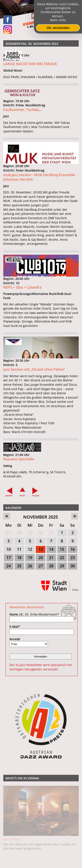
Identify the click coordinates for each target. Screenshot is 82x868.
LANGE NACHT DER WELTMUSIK (30, 64)
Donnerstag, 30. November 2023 (32, 44)
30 (41, 533)
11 (19, 549)
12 (30, 549)
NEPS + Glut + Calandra (22, 289)
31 (51, 533)
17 (9, 558)
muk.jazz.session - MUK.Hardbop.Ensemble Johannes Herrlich (39, 179)
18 (19, 558)
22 (62, 558)
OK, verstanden (58, 28)
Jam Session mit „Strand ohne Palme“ (34, 371)
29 (30, 533)
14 (51, 549)
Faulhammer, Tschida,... (23, 110)
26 (30, 566)
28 (19, 533)
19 (30, 558)
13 (41, 549)
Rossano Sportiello (19, 461)
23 (73, 558)
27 (9, 533)
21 (51, 558)
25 (19, 566)
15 (62, 549)
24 (9, 566)
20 (41, 558)
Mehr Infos (58, 20)
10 (9, 549)
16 (73, 549)
